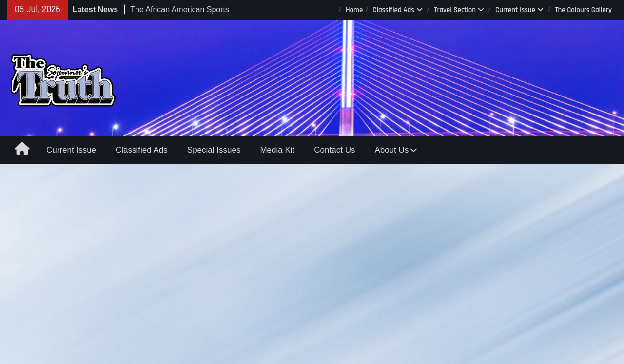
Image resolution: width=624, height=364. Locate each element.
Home (354, 10)
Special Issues (214, 150)
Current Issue (515, 10)
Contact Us (334, 150)
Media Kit (277, 150)
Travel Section (455, 10)
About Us (391, 150)
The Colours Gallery (583, 10)
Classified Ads (393, 10)
